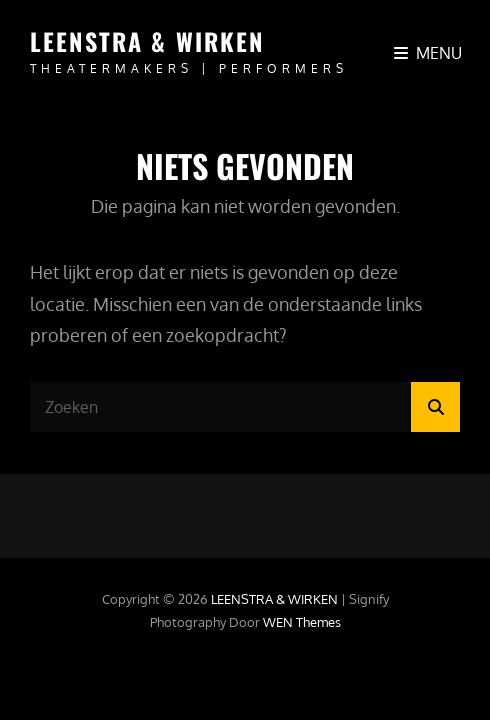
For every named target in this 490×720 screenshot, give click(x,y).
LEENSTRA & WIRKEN (147, 41)
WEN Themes (302, 622)
